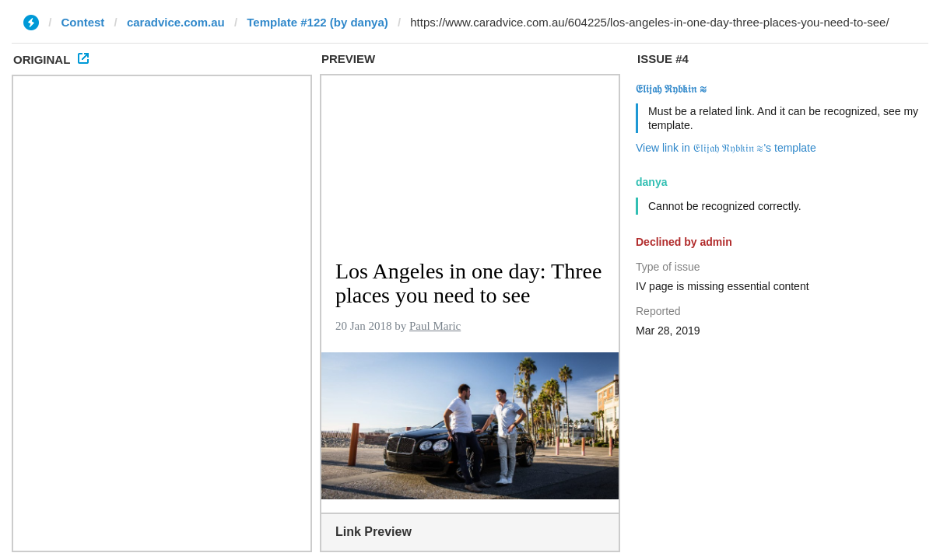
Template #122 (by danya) (317, 22)
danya (651, 182)
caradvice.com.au (176, 22)
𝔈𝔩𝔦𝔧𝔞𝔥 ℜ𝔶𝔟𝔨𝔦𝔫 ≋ (671, 89)
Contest (83, 22)
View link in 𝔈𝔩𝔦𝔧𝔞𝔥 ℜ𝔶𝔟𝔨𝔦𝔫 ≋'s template (726, 148)
